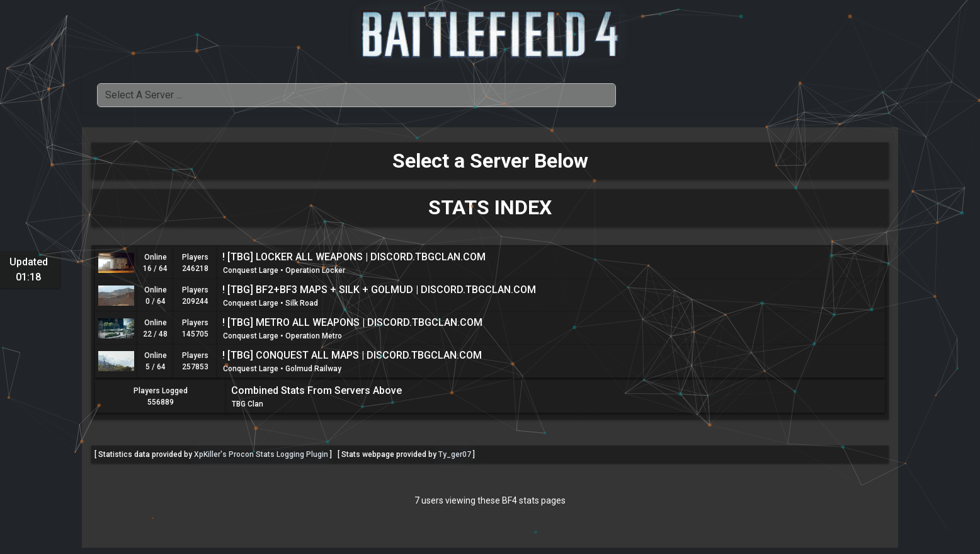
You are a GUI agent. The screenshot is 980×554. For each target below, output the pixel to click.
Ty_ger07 (455, 454)
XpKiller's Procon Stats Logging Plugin (261, 454)
